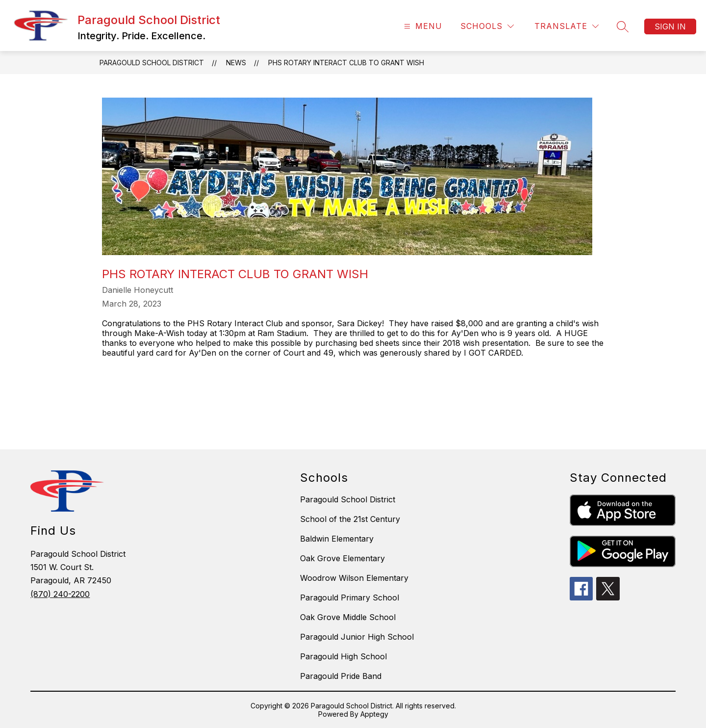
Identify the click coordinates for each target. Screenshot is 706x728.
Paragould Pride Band (341, 676)
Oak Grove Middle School (348, 617)
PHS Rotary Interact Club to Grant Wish (346, 63)
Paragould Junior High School (357, 637)
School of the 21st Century (350, 519)
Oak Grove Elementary (342, 558)
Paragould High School (343, 656)
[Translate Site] (567, 26)
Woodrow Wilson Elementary (354, 578)
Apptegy (374, 714)
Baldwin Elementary (337, 539)
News (236, 63)
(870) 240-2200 (60, 594)
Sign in (670, 26)
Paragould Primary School (350, 598)
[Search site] (623, 26)
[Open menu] (422, 26)
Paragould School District (152, 63)
